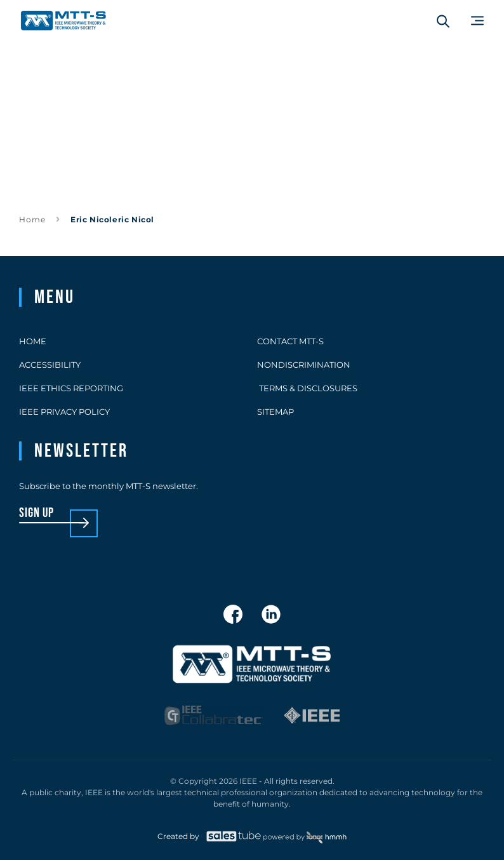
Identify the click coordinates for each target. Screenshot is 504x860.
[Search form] (443, 21)
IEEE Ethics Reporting (71, 388)
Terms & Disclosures (307, 388)
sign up (36, 514)
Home (32, 219)
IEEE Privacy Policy (64, 412)
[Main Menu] (477, 21)
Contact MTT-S (290, 341)
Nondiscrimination (304, 365)
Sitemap (275, 412)
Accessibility (50, 365)
